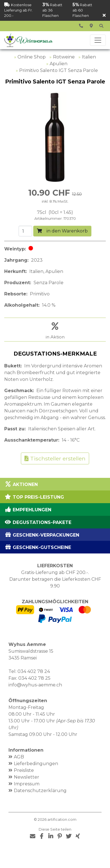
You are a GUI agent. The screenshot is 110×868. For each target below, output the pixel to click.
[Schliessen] (104, 16)
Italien (89, 57)
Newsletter (27, 777)
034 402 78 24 (34, 671)
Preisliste (24, 770)
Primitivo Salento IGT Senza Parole (59, 70)
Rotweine (64, 57)
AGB (19, 757)
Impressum (27, 784)
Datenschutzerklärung (40, 791)
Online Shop (32, 57)
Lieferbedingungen (36, 764)
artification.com (62, 820)
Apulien (59, 64)
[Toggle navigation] (98, 40)
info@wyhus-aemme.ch (35, 685)
